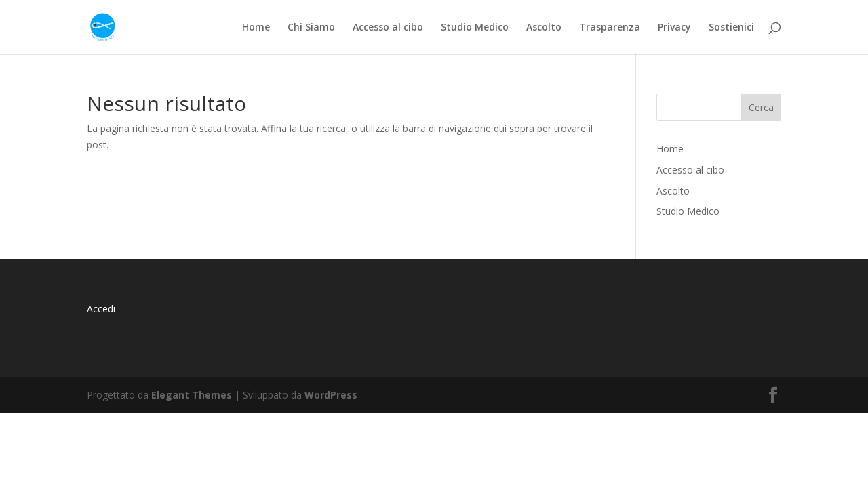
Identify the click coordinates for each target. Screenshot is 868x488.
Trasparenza (610, 28)
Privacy (674, 28)
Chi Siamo (311, 28)
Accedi (101, 309)
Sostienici (731, 28)
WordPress (331, 395)
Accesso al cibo (388, 28)
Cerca (761, 107)
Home (256, 28)
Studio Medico (475, 28)
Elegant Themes (192, 395)
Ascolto (544, 28)
